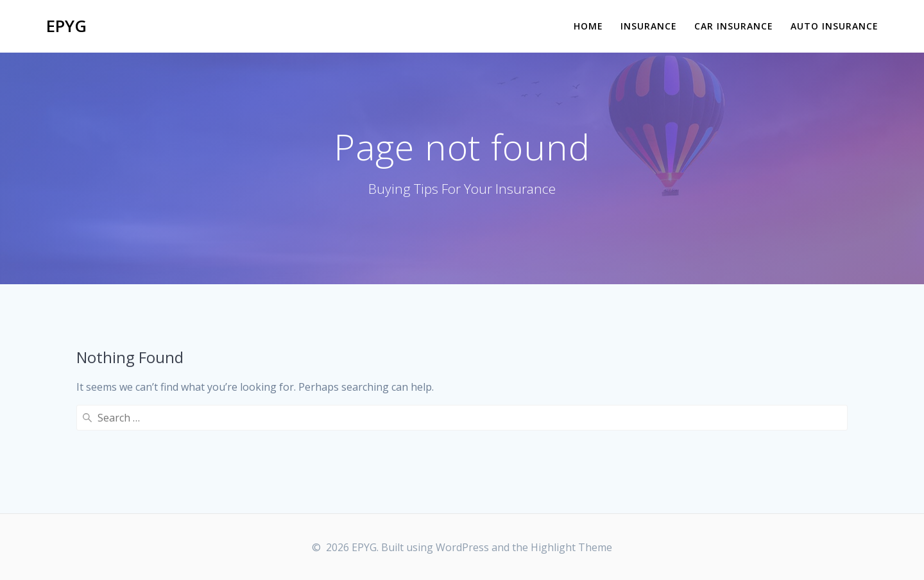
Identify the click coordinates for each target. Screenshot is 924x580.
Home (588, 26)
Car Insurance (734, 26)
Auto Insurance (834, 26)
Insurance (649, 26)
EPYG (66, 26)
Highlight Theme (571, 547)
